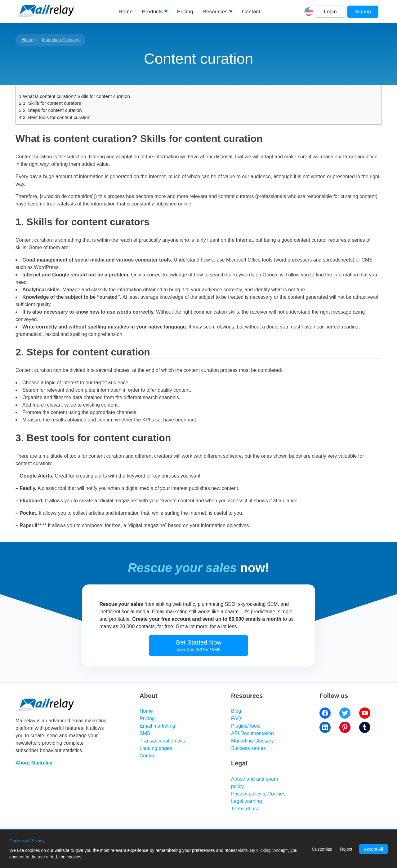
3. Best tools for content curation (55, 117)
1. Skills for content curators (50, 103)
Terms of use (245, 809)
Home (125, 12)
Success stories (248, 748)
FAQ (236, 718)
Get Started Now (198, 645)
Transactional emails (162, 741)
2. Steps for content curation (50, 110)
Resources (215, 12)
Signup (363, 12)
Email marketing (157, 726)
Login (330, 12)
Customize (322, 849)
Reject (346, 849)
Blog (236, 711)
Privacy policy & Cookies (258, 794)
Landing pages (156, 748)
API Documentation (252, 733)
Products (152, 12)
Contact (251, 12)
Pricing (185, 12)
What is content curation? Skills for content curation (74, 96)
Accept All (373, 849)
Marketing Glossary (61, 40)
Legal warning (247, 801)
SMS (145, 733)
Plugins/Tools (246, 726)
